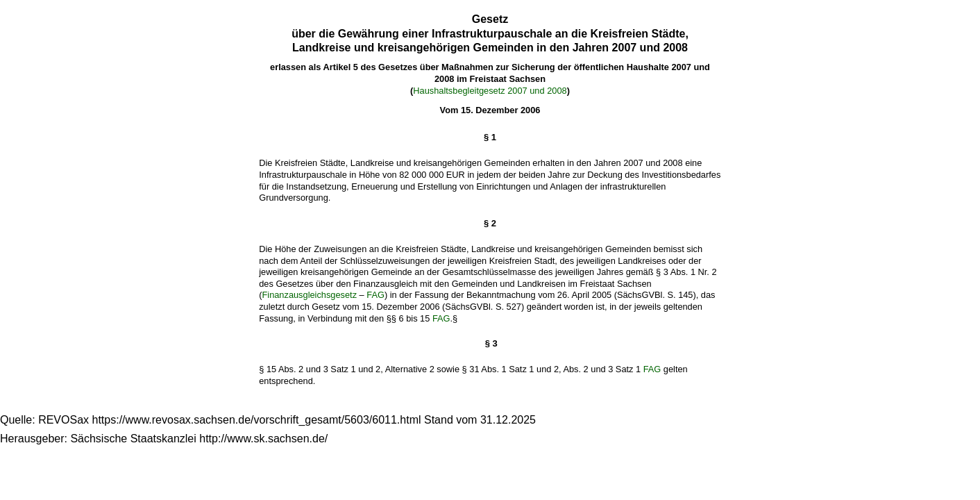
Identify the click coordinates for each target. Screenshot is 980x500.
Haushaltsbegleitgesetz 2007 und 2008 (490, 91)
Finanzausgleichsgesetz (309, 295)
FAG (375, 295)
